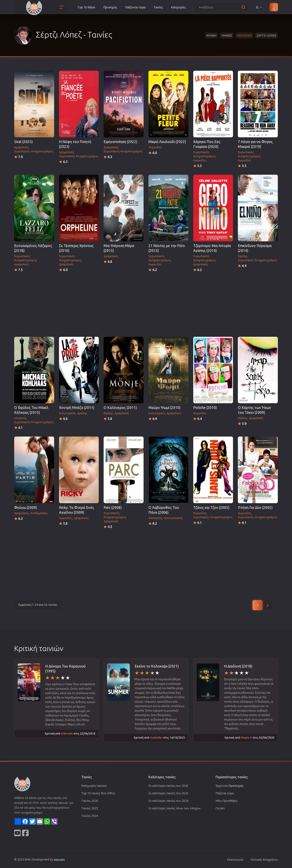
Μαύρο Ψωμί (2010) (164, 408)
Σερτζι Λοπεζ (266, 35)
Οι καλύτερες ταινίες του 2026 (168, 786)
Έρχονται (230, 786)
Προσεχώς (110, 7)
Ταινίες (158, 7)
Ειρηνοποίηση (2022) (120, 142)
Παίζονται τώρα (135, 7)
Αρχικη (211, 35)
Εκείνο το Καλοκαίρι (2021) (157, 666)
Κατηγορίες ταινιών (94, 786)
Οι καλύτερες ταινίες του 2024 (168, 801)
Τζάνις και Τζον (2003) (211, 508)
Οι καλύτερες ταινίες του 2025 (168, 793)
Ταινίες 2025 (90, 808)
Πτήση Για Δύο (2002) (255, 508)
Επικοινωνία (235, 860)
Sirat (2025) (23, 142)
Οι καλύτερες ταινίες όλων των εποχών (174, 808)
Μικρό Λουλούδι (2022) (167, 142)
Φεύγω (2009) (26, 508)
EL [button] (259, 7)
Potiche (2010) (205, 408)
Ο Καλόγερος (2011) (120, 408)
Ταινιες (227, 35)
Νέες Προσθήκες (227, 801)
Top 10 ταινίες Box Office (98, 793)
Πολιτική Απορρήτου (264, 860)
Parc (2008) (113, 508)
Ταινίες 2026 (90, 801)
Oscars (220, 808)
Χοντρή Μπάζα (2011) (77, 408)
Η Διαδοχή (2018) (238, 666)
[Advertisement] (146, 303)
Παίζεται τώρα (225, 793)
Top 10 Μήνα (86, 7)
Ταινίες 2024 (90, 816)
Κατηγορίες (178, 7)
